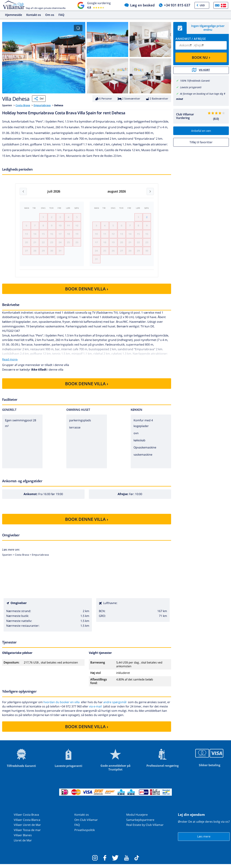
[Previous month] (23, 191)
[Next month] (150, 191)
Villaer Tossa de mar (27, 834)
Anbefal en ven (201, 130)
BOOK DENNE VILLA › (87, 292)
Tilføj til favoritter (201, 142)
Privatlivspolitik (85, 834)
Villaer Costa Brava (26, 818)
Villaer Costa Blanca (27, 823)
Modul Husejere (137, 818)
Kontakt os (34, 15)
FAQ (61, 15)
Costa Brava (23, 105)
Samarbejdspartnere (140, 823)
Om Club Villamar (86, 823)
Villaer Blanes (23, 839)
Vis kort (201, 70)
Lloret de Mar (23, 844)
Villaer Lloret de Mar (27, 829)
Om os (50, 15)
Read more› (10, 363)
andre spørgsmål (115, 706)
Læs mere (204, 840)
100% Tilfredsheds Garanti (195, 80)
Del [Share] (39, 99)
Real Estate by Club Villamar (145, 829)
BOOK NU (201, 57)
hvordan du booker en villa (62, 706)
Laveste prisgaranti (191, 87)
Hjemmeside (13, 15)
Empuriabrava (42, 105)
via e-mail (95, 710)
